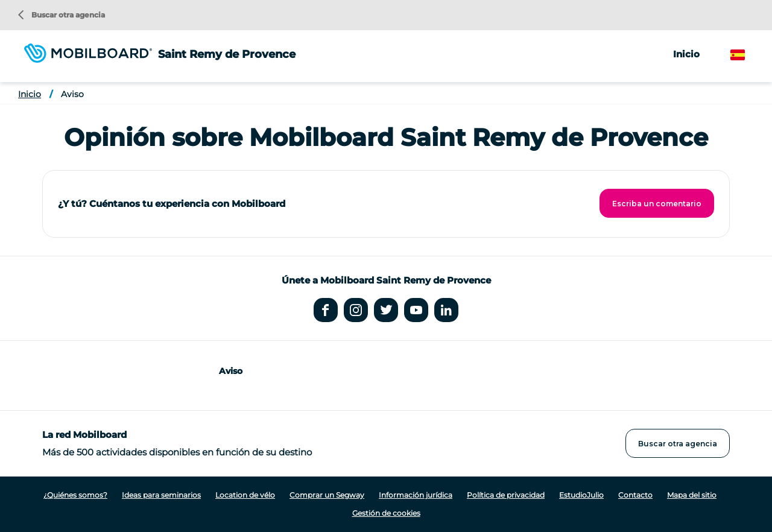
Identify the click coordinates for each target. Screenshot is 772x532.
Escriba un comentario (657, 204)
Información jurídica (416, 495)
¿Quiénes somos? (75, 495)
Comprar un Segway (327, 495)
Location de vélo (245, 495)
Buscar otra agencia (62, 15)
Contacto (635, 495)
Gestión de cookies (386, 513)
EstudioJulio (581, 495)
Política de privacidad (506, 495)
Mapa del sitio (692, 495)
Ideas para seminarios (161, 495)
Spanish (748, 55)
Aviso (72, 94)
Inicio (686, 54)
